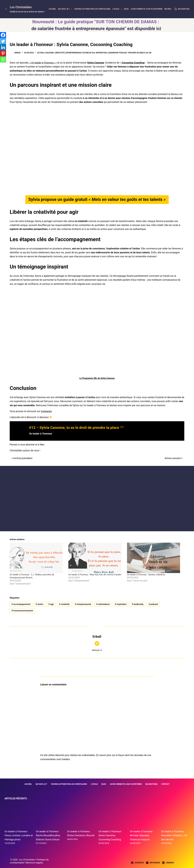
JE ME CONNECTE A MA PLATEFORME (147, 9)
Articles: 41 (97, 650)
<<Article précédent (22, 458)
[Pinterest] (3, 53)
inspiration (121, 604)
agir (51, 604)
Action (40, 53)
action (39, 604)
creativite (64, 604)
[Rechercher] (182, 9)
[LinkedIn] (168, 863)
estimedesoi (103, 604)
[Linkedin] (3, 47)
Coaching (49, 53)
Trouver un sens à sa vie (140, 53)
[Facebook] (3, 35)
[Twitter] (3, 41)
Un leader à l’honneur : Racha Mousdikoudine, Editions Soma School (48, 835)
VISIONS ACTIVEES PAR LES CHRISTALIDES (92, 9)
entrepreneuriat (83, 604)
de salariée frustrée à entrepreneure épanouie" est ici (96, 28)
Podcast (123, 53)
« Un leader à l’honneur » (42, 63)
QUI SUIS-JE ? (66, 9)
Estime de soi (89, 53)
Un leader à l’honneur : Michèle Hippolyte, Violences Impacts (142, 835)
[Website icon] (97, 644)
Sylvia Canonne (96, 63)
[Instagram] (153, 863)
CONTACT (165, 784)
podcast (153, 604)
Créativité (60, 53)
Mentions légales (34, 863)
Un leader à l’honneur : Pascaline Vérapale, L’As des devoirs (174, 835)
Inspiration (101, 53)
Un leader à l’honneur (41, 434)
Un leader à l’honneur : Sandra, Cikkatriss (146, 575)
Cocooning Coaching (133, 63)
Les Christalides (21, 7)
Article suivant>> (174, 458)
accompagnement (21, 604)
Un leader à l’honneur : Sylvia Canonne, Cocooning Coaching (110, 835)
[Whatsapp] (3, 59)
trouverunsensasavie (22, 611)
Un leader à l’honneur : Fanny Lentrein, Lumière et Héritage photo (19, 835)
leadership (138, 604)
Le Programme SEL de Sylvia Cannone (97, 378)
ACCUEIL (52, 9)
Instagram (46, 411)
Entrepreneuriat (74, 53)
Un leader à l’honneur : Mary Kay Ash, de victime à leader (95, 575)
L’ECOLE (118, 9)
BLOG (126, 9)
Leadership (113, 53)
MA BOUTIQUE (170, 9)
